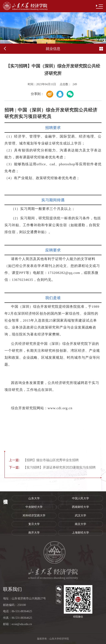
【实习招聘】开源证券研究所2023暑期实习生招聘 (52, 467)
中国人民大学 (81, 498)
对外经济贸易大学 (34, 516)
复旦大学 (34, 524)
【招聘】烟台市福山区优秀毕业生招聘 (44, 460)
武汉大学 (81, 516)
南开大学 (34, 533)
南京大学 (81, 524)
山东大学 (34, 498)
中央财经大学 (34, 507)
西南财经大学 (81, 507)
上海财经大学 (81, 533)
